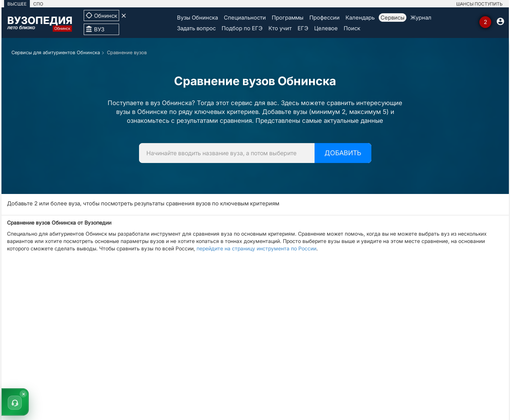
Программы (288, 18)
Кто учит (280, 28)
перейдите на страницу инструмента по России (256, 248)
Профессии (325, 18)
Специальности (245, 18)
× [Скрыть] (24, 394)
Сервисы (393, 18)
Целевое (326, 28)
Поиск (352, 28)
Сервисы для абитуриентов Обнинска (56, 52)
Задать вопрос (196, 28)
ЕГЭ (303, 28)
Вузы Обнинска (197, 18)
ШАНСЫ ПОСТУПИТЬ (479, 4)
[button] (15, 402)
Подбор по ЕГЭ (242, 28)
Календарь (360, 18)
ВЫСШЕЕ (17, 4)
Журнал (421, 18)
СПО (38, 4)
